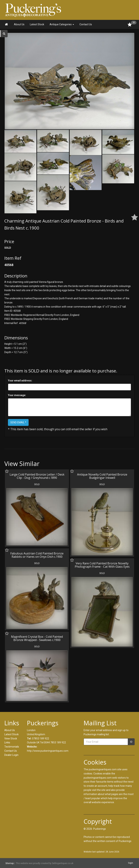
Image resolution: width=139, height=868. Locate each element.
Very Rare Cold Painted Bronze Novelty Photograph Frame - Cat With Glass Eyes (102, 565)
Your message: (17, 395)
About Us (19, 24)
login (131, 863)
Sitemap (10, 863)
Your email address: (20, 381)
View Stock (11, 739)
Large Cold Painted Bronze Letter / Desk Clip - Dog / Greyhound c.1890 (37, 476)
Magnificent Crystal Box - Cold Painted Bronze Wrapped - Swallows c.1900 (37, 638)
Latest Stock (37, 24)
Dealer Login (11, 755)
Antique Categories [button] (62, 24)
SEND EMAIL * (18, 422)
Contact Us (86, 24)
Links (7, 742)
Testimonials (12, 747)
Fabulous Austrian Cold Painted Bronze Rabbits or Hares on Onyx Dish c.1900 (37, 555)
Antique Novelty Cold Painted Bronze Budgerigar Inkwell (102, 476)
